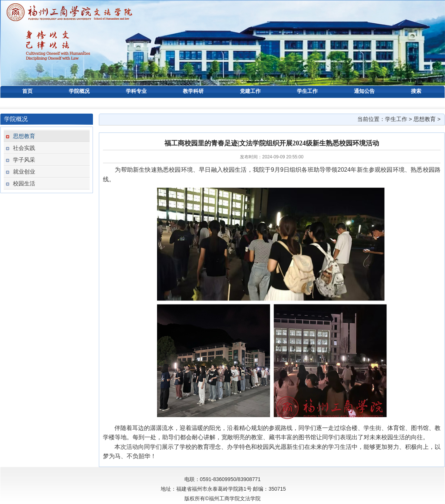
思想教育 (425, 119)
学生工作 (396, 119)
